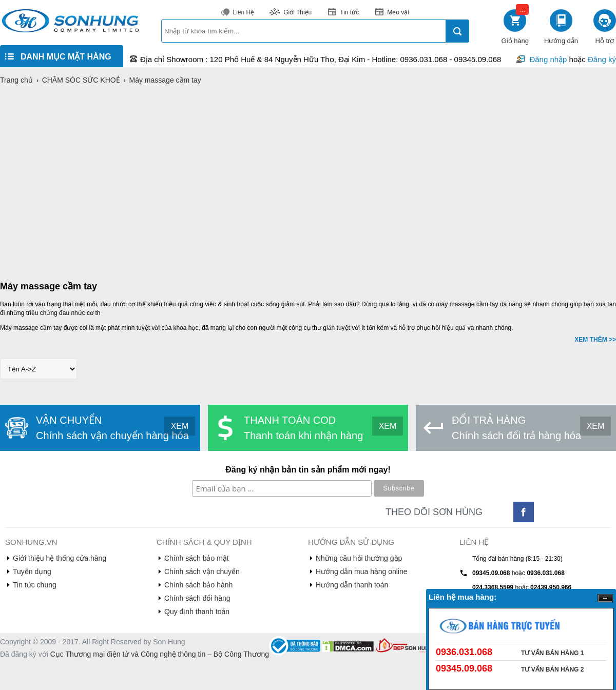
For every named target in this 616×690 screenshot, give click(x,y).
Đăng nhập (548, 59)
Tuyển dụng (32, 571)
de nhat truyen (46, 665)
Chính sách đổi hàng (197, 598)
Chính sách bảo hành (198, 585)
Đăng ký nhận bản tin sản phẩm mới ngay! (308, 470)
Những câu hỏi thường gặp (359, 558)
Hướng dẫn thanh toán (352, 585)
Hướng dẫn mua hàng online (362, 571)
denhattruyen (15, 665)
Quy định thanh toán (197, 612)
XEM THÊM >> (595, 340)
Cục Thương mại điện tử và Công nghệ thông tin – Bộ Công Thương (160, 654)
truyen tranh (76, 665)
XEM (180, 426)
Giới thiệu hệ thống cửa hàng (60, 558)
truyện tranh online (112, 665)
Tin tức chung (35, 585)
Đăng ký (602, 59)
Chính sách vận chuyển (202, 571)
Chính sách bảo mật (197, 558)
